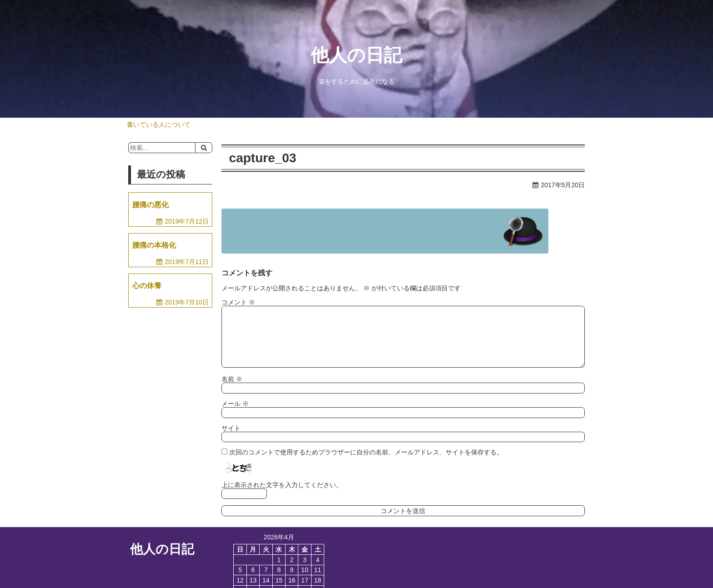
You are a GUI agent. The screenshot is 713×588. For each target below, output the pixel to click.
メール (235, 404)
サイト (231, 428)
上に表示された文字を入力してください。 (282, 485)
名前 (232, 379)
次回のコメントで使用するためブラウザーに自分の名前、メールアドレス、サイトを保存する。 (366, 452)
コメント (238, 302)
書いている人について (159, 125)
